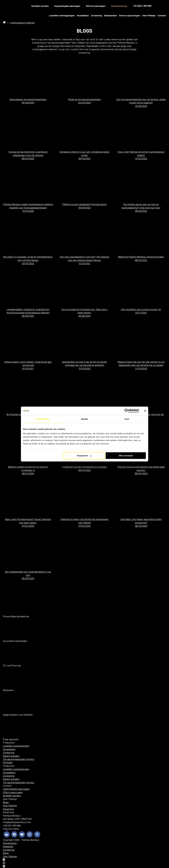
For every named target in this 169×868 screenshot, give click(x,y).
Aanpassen (84, 456)
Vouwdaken (83, 15)
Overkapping (10, 843)
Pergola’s (8, 762)
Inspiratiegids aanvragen (67, 6)
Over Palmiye (149, 15)
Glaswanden (111, 15)
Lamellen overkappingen (62, 15)
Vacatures (8, 809)
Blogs (6, 802)
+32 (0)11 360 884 (142, 6)
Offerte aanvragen (96, 6)
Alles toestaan (126, 456)
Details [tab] (85, 419)
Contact (162, 15)
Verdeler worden (40, 6)
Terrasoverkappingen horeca (18, 759)
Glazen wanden (11, 756)
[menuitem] (159, 6)
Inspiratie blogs (119, 6)
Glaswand (8, 846)
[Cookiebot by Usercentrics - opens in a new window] (127, 411)
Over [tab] (127, 419)
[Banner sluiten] (145, 411)
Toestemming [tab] (42, 419)
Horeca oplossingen (130, 15)
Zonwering (97, 15)
